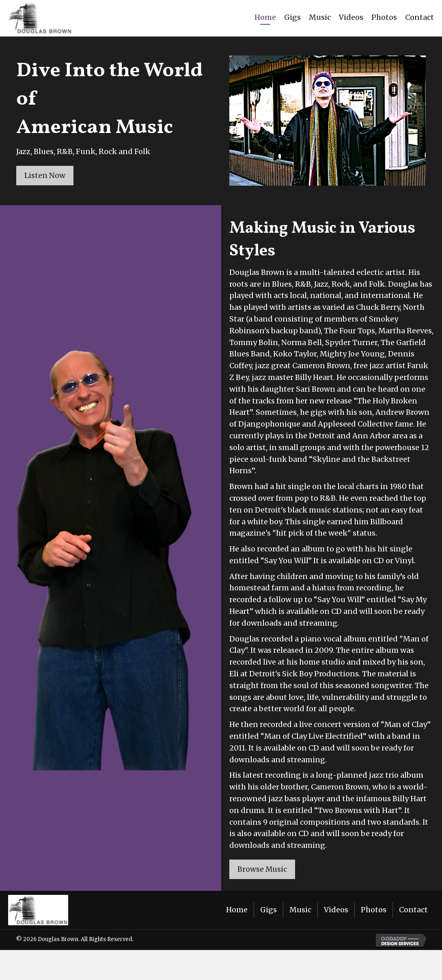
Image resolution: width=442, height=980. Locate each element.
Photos (374, 910)
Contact (413, 910)
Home (237, 910)
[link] (265, 18)
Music (300, 910)
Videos (336, 910)
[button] (45, 176)
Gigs (268, 910)
